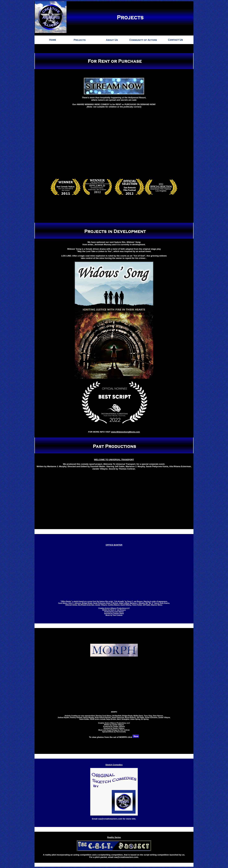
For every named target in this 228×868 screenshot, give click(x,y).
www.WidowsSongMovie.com (125, 429)
